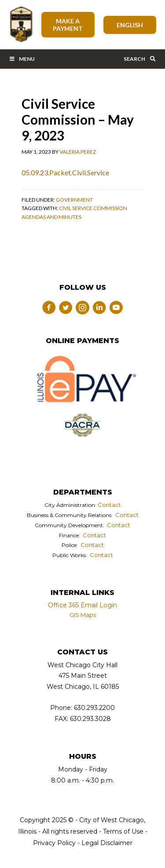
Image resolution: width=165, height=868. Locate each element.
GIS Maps (83, 615)
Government (74, 200)
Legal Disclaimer (107, 843)
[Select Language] (130, 25)
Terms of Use (122, 831)
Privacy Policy (54, 843)
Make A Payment (68, 25)
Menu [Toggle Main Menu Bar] (22, 59)
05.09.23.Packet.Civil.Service (65, 172)
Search (140, 59)
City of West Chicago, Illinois (21, 25)
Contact (109, 505)
